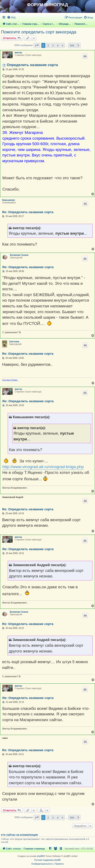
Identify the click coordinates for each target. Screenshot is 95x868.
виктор (18, 53)
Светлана (14, 342)
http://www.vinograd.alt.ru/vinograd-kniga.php (43, 467)
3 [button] (53, 45)
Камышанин (9, 200)
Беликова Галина (19, 255)
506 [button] (72, 45)
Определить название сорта (32, 65)
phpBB (40, 856)
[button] (37, 45)
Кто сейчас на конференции (19, 835)
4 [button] (58, 45)
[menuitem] (11, 17)
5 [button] (63, 45)
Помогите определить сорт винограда (39, 32)
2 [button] (48, 45)
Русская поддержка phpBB (47, 860)
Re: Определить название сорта (28, 212)
